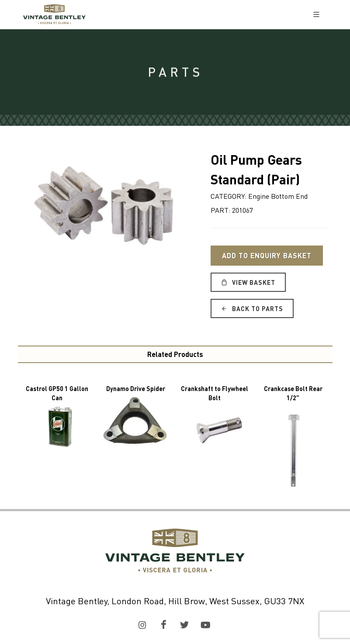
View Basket (248, 282)
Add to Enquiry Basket (267, 255)
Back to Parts (252, 308)
